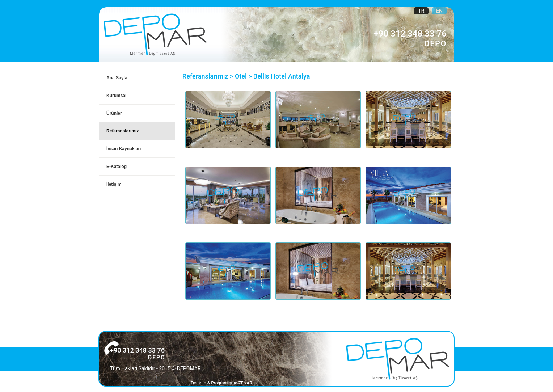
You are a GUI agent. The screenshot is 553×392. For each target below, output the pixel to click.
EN (439, 11)
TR (421, 11)
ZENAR (245, 383)
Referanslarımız (123, 131)
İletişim (114, 184)
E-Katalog (117, 167)
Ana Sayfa (117, 78)
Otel (241, 76)
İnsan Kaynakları (124, 149)
